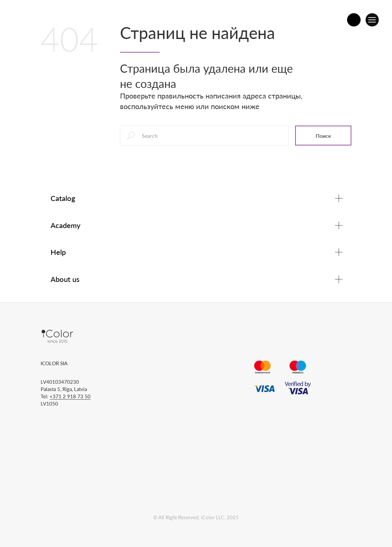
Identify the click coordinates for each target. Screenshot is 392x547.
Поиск (323, 136)
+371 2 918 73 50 (70, 396)
